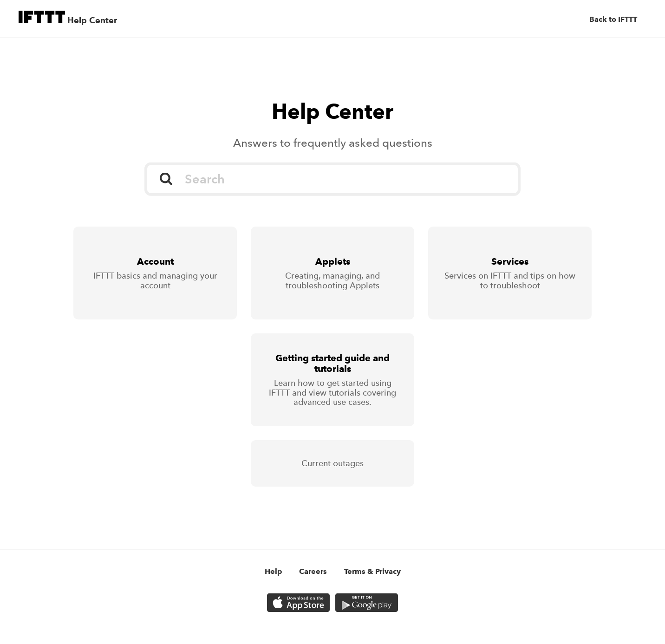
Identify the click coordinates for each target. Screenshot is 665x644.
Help (274, 571)
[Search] (332, 179)
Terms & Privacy (372, 571)
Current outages (332, 463)
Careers (313, 571)
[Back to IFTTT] (618, 20)
